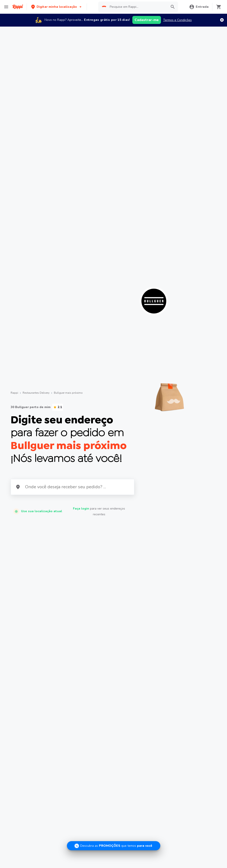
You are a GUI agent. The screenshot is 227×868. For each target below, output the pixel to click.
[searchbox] (137, 7)
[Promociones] (114, 846)
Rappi (14, 393)
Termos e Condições (177, 20)
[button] (57, 7)
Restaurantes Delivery (36, 393)
